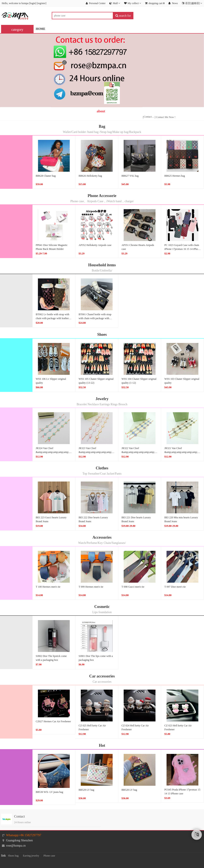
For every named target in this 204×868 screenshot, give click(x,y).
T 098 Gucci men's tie (133, 587)
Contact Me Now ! (166, 117)
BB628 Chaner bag (46, 176)
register (42, 3)
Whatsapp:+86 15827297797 (24, 835)
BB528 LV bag (129, 790)
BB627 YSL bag (130, 176)
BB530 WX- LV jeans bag (49, 792)
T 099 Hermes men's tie (91, 587)
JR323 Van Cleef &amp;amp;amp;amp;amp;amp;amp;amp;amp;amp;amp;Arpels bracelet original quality (112, 452)
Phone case (49, 856)
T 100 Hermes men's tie (48, 587)
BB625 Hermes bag (175, 176)
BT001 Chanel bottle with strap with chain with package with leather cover (95, 318)
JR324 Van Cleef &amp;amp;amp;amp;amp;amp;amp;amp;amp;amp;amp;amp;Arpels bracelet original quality (71, 452)
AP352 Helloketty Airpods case (95, 245)
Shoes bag (13, 856)
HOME (40, 29)
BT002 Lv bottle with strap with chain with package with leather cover (53, 318)
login (33, 3)
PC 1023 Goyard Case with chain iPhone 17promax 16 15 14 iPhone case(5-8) (182, 249)
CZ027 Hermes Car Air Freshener (53, 721)
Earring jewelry (31, 856)
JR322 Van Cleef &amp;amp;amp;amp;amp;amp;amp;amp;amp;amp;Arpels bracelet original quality (152, 452)
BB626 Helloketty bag (90, 176)
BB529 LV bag (86, 790)
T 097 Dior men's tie (175, 587)
